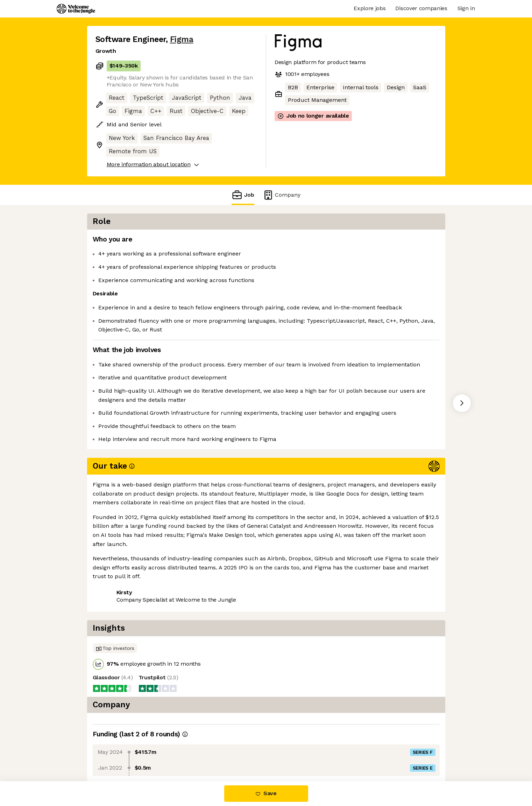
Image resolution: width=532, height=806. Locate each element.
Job (243, 195)
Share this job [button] (115, 538)
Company (282, 195)
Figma (182, 39)
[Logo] (76, 9)
